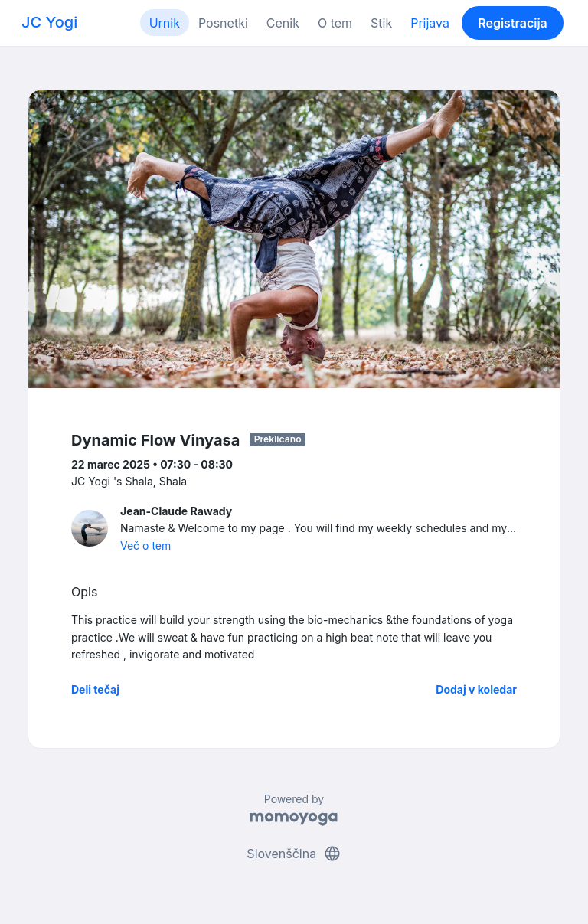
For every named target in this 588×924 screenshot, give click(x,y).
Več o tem (145, 545)
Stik (381, 23)
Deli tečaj (95, 689)
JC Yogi (49, 22)
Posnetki (223, 23)
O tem (335, 23)
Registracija (513, 23)
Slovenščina (294, 854)
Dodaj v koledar (476, 689)
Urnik (165, 23)
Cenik (283, 23)
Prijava (430, 23)
